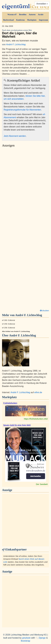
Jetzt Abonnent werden (15, 136)
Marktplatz (32, 20)
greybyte (26, 638)
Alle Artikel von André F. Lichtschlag (16, 331)
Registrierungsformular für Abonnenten (22, 110)
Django (42, 638)
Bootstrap (25, 641)
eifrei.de (38, 392)
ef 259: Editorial (8, 324)
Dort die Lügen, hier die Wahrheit (26, 34)
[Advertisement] (26, 229)
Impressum (43, 20)
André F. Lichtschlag (16, 44)
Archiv (41, 15)
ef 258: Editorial (8, 328)
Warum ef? (12, 15)
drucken (44, 311)
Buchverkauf (9, 20)
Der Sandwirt (42, 484)
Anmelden (42, 4)
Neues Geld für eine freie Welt (17, 425)
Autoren (32, 15)
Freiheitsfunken (10, 403)
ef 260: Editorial (8, 320)
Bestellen (23, 15)
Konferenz (20, 20)
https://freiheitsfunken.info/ (36, 419)
